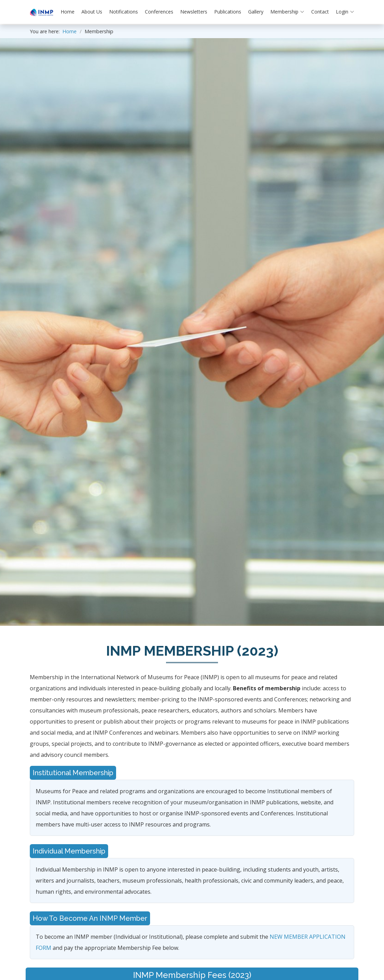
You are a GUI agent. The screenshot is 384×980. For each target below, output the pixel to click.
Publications (228, 12)
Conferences (159, 12)
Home (68, 12)
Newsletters (194, 12)
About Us (92, 12)
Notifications (124, 12)
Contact (320, 12)
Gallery (256, 12)
